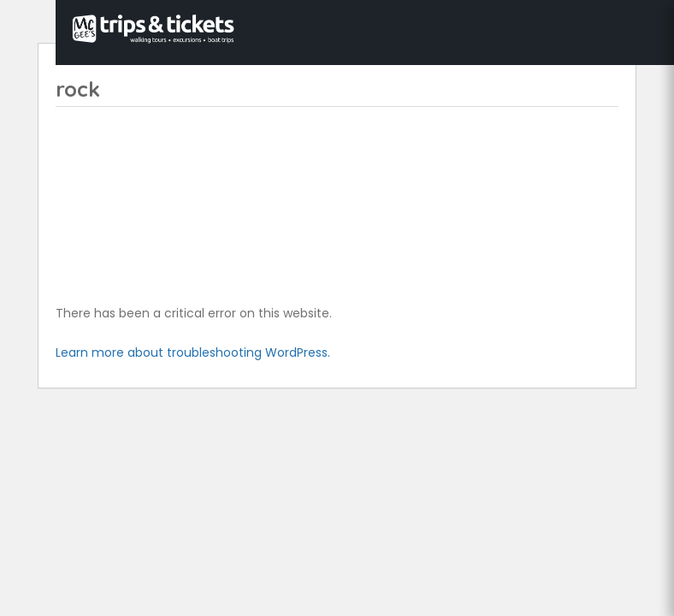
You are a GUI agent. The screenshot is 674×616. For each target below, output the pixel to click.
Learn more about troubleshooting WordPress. (193, 352)
